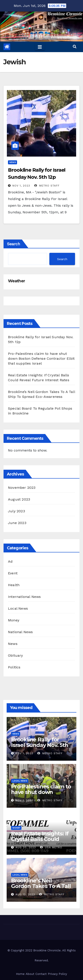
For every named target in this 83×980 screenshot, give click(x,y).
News (13, 162)
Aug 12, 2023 (25, 894)
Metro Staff (47, 186)
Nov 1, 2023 (21, 186)
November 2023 (22, 488)
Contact (41, 974)
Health (14, 585)
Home (20, 974)
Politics (14, 667)
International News (24, 597)
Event (13, 573)
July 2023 (16, 511)
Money (14, 620)
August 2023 (19, 499)
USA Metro (51, 847)
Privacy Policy (57, 974)
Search (14, 244)
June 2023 (17, 523)
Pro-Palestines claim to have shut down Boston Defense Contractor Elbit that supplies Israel (41, 358)
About (30, 974)
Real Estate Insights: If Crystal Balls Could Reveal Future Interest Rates (40, 842)
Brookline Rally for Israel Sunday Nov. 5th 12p (40, 745)
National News (20, 632)
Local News (18, 608)
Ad (10, 561)
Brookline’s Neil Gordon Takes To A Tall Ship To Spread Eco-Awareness (41, 889)
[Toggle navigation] (40, 47)
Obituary (15, 655)
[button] (75, 47)
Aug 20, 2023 (26, 847)
